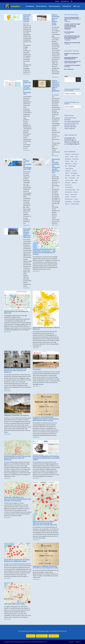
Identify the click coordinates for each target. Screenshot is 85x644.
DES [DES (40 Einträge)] (76, 161)
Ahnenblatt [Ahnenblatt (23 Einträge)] (68, 154)
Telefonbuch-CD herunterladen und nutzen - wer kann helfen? (72, 62)
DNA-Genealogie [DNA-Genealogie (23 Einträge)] (72, 166)
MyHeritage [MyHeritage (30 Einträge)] (68, 183)
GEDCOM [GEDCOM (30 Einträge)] (67, 173)
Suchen (66, 76)
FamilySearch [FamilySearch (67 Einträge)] (68, 171)
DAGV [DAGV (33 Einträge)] (72, 161)
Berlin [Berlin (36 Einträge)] (76, 157)
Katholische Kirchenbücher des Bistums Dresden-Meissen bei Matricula (15, 370)
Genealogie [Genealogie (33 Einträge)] (68, 175)
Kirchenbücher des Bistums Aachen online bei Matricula (27, 233)
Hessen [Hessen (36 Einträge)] (78, 175)
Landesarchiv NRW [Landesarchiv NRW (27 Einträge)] (69, 180)
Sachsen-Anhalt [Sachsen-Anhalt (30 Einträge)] (74, 194)
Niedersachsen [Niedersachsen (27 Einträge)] (68, 185)
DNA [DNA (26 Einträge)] (66, 166)
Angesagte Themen (72, 51)
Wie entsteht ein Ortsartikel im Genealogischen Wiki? (27, 164)
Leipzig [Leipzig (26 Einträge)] (76, 180)
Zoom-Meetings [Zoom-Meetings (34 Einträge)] (76, 201)
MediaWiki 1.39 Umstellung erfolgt (72, 43)
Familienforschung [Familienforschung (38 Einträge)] (69, 168)
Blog (71, 1)
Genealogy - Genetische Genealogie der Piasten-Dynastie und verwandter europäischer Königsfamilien (72, 26)
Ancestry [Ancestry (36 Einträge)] (67, 157)
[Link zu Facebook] (75, 1)
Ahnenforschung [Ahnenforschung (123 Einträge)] (75, 154)
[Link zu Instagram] (77, 1)
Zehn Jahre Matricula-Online (15, 604)
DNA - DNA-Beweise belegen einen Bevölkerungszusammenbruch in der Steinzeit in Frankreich (72, 37)
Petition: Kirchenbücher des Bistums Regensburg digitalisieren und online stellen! (46, 458)
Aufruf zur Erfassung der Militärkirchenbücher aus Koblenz (17, 415)
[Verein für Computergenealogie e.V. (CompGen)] (12, 6)
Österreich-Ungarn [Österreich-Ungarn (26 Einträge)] (75, 204)
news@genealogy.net (73, 144)
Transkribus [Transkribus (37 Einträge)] (74, 197)
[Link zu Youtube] (80, 1)
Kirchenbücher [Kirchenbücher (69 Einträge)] (72, 178)
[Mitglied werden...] (42, 636)
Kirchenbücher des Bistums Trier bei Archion (27, 18)
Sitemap (57, 1)
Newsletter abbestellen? (70, 127)
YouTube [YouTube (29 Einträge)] (76, 199)
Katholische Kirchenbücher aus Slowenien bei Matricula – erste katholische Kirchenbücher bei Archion (44, 252)
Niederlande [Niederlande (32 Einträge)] (74, 183)
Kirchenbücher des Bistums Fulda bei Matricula (46, 328)
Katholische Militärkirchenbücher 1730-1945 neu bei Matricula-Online (46, 567)
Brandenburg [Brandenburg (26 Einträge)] (68, 159)
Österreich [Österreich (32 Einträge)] (67, 204)
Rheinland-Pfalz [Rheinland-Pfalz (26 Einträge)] (68, 192)
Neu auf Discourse (71, 15)
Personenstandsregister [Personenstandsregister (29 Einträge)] (70, 190)
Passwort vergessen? (70, 128)
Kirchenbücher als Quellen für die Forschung (45, 368)
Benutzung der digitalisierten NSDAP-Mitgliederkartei (71, 58)
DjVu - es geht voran (69, 69)
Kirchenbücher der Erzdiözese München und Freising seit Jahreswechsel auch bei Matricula (45, 523)
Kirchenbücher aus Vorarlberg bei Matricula (16, 312)
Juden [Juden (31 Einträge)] (66, 178)
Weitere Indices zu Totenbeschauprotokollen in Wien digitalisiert (56, 87)
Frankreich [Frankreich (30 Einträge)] (75, 171)
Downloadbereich (65, 1)
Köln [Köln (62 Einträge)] (78, 178)
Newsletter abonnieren (70, 125)
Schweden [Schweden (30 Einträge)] (67, 197)
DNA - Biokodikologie (69, 32)
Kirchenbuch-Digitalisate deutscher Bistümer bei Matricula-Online (17, 561)
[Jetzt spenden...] (54, 636)
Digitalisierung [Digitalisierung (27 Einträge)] (68, 164)
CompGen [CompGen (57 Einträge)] (67, 161)
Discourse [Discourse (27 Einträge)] (75, 164)
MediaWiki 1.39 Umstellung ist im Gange (72, 54)
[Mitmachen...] (31, 636)
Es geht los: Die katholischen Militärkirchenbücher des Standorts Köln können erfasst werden (46, 419)
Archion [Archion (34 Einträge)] (72, 157)
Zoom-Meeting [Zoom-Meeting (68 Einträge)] (68, 201)
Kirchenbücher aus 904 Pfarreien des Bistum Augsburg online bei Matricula (18, 458)
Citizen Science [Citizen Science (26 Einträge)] (76, 159)
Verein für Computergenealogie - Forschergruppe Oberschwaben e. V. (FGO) (73, 19)
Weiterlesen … (27, 74)
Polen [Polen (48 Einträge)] (78, 190)
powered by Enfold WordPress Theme (39, 642)
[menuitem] (57, 1)
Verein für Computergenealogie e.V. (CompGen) (20, 642)
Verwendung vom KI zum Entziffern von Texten (72, 66)
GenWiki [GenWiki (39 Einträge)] (73, 175)
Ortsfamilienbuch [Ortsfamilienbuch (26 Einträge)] (69, 187)
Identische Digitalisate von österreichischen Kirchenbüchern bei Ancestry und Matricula (18, 499)
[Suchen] (78, 80)
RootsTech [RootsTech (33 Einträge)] (75, 192)
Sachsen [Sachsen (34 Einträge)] (67, 194)
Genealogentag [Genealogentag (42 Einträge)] (74, 173)
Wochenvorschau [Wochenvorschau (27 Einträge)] (69, 199)
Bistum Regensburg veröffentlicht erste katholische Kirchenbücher (27, 87)
